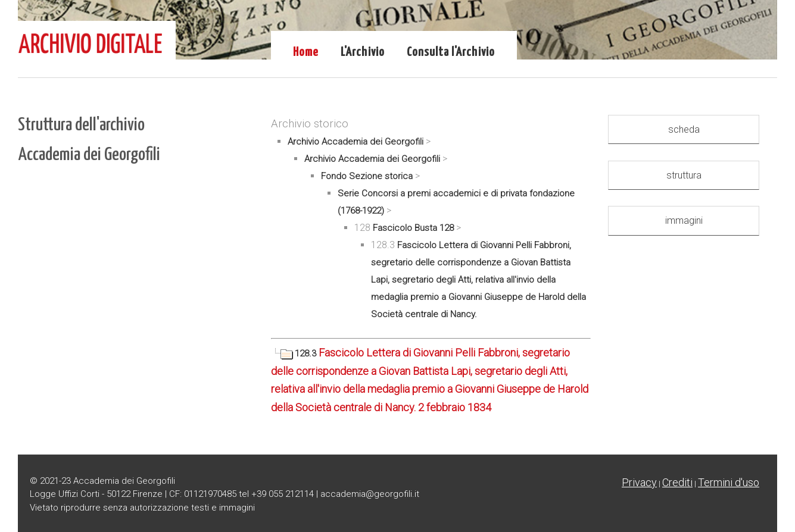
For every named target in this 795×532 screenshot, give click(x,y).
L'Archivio (363, 52)
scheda (684, 129)
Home (306, 52)
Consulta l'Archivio (451, 52)
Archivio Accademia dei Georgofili (356, 142)
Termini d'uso (729, 482)
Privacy (639, 482)
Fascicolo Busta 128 (413, 228)
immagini (684, 220)
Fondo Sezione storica (367, 176)
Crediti (677, 482)
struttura (684, 175)
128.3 (295, 353)
